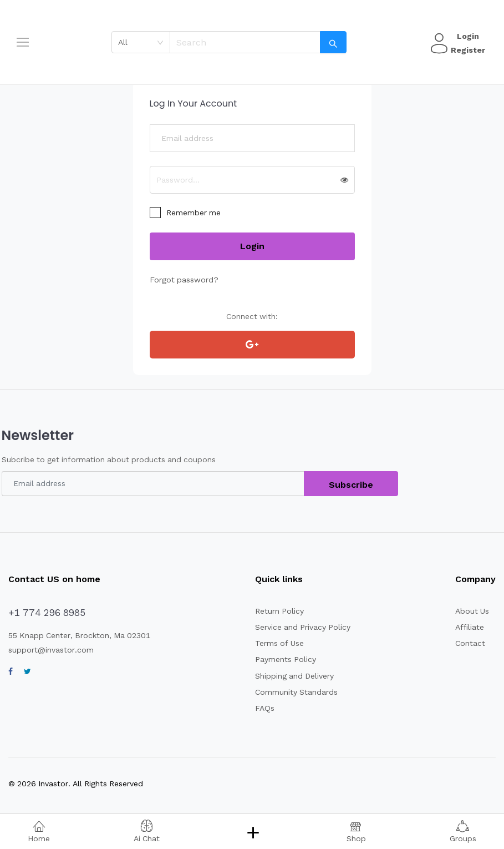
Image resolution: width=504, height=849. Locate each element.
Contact (469, 643)
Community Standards (291, 692)
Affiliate (468, 627)
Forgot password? (181, 280)
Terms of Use (275, 643)
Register (466, 50)
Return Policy (275, 611)
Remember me (192, 213)
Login (466, 36)
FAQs (262, 708)
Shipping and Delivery (290, 676)
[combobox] (144, 42)
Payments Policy (281, 659)
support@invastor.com (47, 650)
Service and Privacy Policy (298, 627)
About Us (471, 611)
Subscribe (351, 485)
